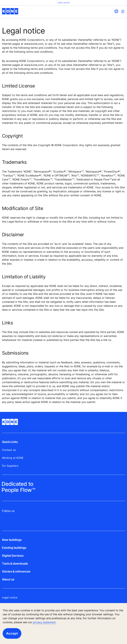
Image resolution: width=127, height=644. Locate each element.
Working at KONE (13, 458)
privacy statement (44, 622)
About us (8, 579)
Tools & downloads (15, 564)
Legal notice (10, 597)
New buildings (12, 540)
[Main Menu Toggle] (123, 11)
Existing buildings (14, 548)
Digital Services (13, 556)
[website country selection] (116, 11)
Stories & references (16, 571)
